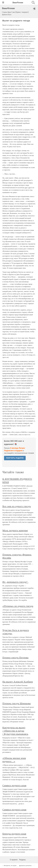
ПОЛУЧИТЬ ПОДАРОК (15, 458)
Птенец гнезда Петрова (15, 658)
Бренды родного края (14, 834)
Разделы (22, 860)
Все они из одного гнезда (17, 506)
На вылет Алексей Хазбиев (18, 682)
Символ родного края (14, 785)
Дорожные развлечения (26, 866)
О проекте (14, 860)
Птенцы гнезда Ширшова (17, 703)
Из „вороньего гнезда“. (15, 582)
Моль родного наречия (15, 530)
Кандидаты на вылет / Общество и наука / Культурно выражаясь (15, 731)
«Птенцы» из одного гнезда (18, 606)
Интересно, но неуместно (11, 866)
